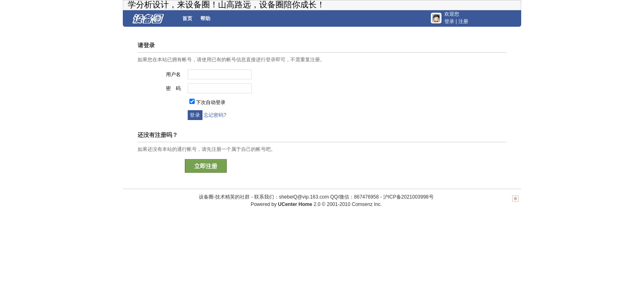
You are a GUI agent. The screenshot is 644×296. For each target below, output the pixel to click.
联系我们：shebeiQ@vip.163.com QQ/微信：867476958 (316, 197)
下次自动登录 (211, 102)
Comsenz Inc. (367, 204)
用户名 (173, 74)
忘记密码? (215, 115)
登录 (449, 21)
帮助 (205, 18)
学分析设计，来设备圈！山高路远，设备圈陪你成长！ (226, 5)
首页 (187, 18)
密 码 (173, 88)
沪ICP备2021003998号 (408, 197)
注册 (463, 21)
